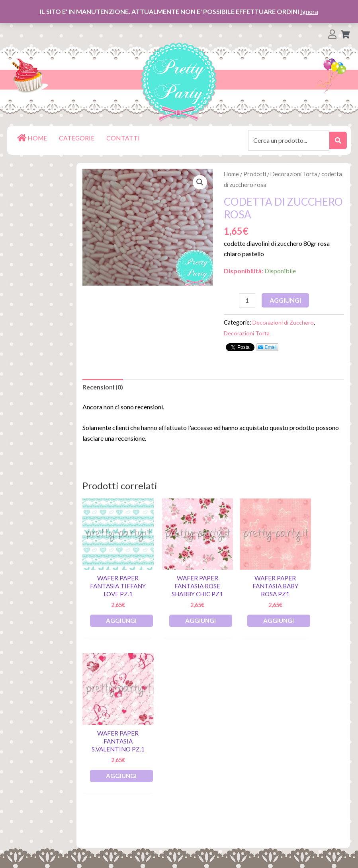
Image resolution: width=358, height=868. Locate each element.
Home (232, 174)
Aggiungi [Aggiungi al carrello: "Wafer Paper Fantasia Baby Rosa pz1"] (261, 619)
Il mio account (34, 758)
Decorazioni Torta (295, 174)
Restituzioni (32, 783)
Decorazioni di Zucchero (284, 323)
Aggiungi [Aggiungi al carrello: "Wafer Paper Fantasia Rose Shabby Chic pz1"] (193, 619)
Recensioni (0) (103, 387)
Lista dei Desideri (40, 745)
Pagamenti (30, 770)
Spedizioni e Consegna (47, 796)
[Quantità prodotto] (247, 301)
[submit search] (338, 140)
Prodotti (255, 174)
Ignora (309, 11)
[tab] (103, 387)
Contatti (26, 821)
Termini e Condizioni (43, 809)
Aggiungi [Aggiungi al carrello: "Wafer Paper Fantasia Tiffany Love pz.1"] (126, 619)
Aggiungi (286, 300)
